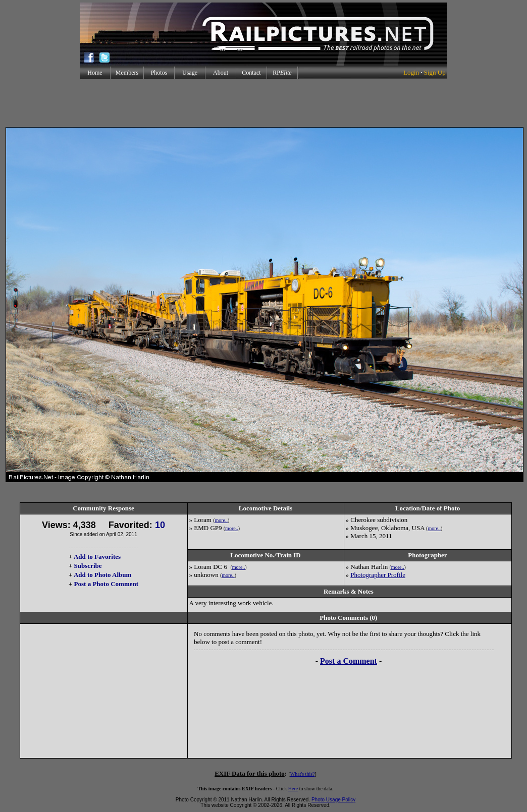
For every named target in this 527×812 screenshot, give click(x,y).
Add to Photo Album (103, 575)
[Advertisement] (263, 103)
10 (160, 525)
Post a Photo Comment (106, 584)
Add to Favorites (97, 557)
